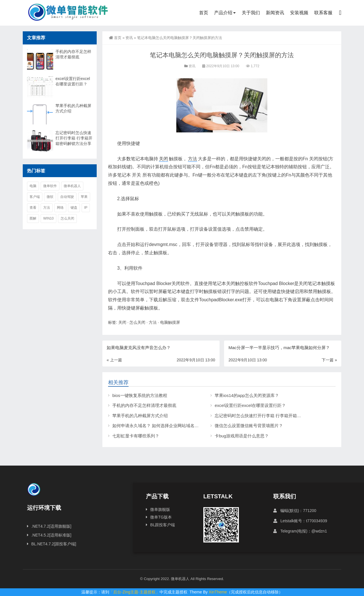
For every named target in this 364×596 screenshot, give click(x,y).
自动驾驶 (67, 197)
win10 (48, 218)
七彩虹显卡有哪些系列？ (136, 436)
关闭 (164, 159)
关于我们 (251, 13)
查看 (33, 208)
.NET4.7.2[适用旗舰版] (51, 526)
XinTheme (218, 592)
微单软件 (50, 186)
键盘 (74, 208)
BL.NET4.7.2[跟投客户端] (54, 544)
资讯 (129, 38)
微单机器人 (72, 186)
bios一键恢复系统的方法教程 (140, 395)
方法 (193, 159)
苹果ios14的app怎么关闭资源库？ (247, 395)
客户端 (35, 197)
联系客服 (323, 13)
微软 (50, 197)
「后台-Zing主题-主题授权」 (134, 592)
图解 (33, 218)
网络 (60, 208)
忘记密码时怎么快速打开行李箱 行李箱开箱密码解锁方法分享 (273, 416)
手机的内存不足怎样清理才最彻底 (144, 405)
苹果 (84, 197)
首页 (204, 13)
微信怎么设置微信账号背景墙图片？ (249, 426)
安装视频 (299, 13)
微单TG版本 (161, 517)
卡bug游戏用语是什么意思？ (242, 436)
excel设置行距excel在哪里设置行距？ (250, 405)
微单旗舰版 (160, 509)
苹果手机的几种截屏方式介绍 (140, 416)
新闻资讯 (275, 13)
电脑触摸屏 (170, 322)
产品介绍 (223, 13)
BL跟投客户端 (163, 525)
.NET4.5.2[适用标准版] (51, 535)
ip (86, 208)
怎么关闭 (137, 322)
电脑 (33, 186)
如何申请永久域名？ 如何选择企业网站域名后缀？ (160, 426)
